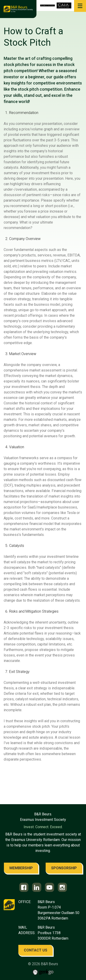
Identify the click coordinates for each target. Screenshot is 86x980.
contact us (36, 950)
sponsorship (64, 868)
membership (21, 868)
